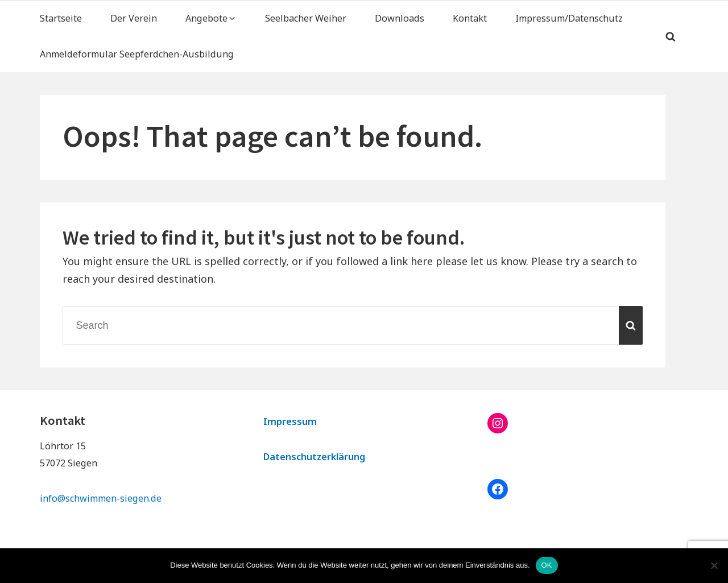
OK (547, 565)
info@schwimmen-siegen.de (101, 498)
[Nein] (714, 565)
